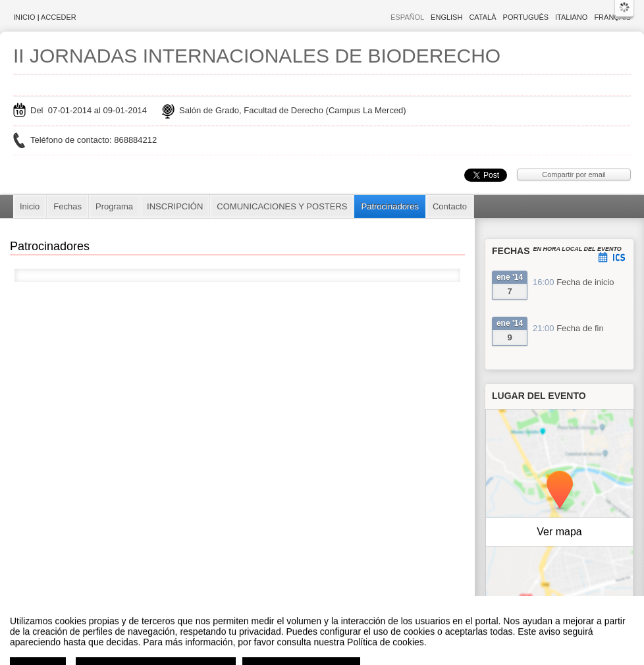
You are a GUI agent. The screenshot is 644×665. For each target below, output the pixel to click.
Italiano (571, 17)
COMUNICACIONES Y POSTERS (282, 206)
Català (482, 17)
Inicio (24, 17)
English (446, 17)
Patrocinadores (389, 206)
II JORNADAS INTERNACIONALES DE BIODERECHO (257, 56)
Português (526, 17)
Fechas (67, 206)
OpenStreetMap (576, 601)
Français (612, 17)
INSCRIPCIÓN (175, 206)
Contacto (450, 206)
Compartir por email (574, 174)
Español (407, 17)
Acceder (59, 17)
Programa (114, 206)
